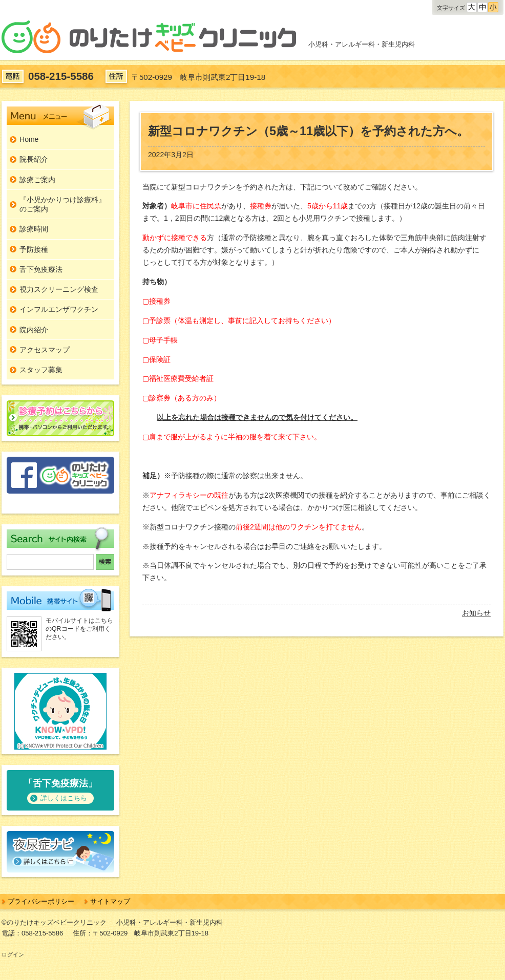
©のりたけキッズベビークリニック (54, 922)
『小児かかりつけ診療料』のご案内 (62, 204)
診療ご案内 (37, 180)
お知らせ (476, 613)
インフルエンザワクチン (59, 309)
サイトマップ (110, 901)
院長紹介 (34, 159)
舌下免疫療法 (41, 269)
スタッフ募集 (41, 370)
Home (29, 139)
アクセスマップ (45, 350)
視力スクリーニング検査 (59, 289)
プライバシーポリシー (41, 901)
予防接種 (34, 249)
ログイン (13, 954)
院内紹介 (34, 330)
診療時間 (34, 229)
